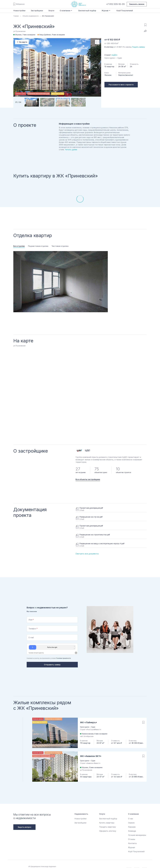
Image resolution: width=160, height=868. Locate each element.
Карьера (132, 827)
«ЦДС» (114, 55)
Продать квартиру (107, 827)
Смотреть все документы (87, 554)
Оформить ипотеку (108, 831)
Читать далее (71, 150)
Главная (16, 16)
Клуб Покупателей (125, 11)
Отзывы (132, 839)
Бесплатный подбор (87, 11)
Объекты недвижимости (30, 16)
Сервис (131, 823)
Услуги (51, 11)
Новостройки (19, 11)
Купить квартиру (107, 823)
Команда (132, 831)
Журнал (131, 847)
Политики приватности (63, 658)
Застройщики (37, 11)
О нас (131, 819)
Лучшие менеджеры (137, 835)
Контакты (132, 843)
